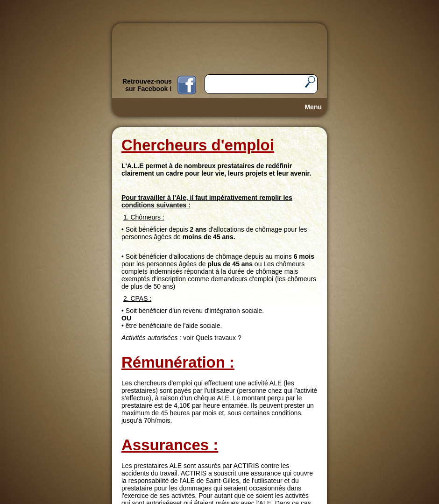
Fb (187, 85)
